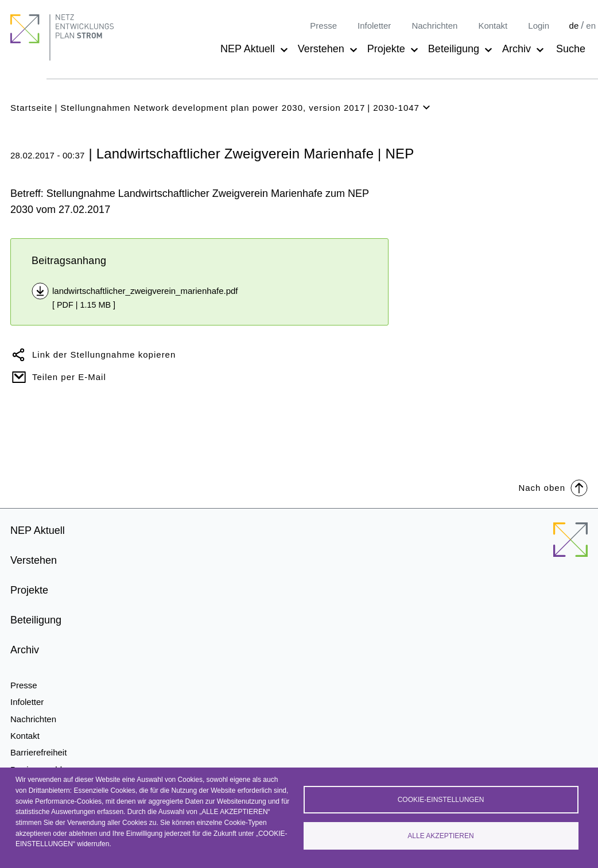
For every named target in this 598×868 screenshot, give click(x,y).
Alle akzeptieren (440, 836)
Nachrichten (434, 26)
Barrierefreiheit (38, 752)
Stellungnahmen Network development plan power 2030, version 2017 (213, 108)
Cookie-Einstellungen (441, 800)
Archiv (517, 49)
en (591, 26)
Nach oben (553, 487)
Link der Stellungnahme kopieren (104, 354)
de (574, 26)
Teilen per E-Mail (69, 377)
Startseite (31, 108)
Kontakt (493, 26)
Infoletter (374, 26)
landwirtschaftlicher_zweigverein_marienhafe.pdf (145, 291)
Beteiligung (454, 49)
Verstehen (321, 49)
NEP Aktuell (248, 49)
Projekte (386, 49)
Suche (571, 49)
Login (539, 26)
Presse (323, 26)
